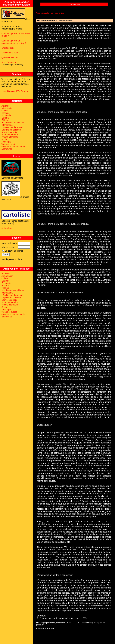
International (7, 125)
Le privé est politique (11, 130)
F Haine (5, 120)
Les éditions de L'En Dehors (15, 91)
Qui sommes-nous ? (11, 57)
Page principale (42, 13)
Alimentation (7, 108)
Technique (6, 142)
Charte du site (8, 48)
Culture (5, 111)
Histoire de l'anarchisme (13, 123)
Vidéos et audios (9, 144)
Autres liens (7, 228)
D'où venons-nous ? (11, 53)
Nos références (9, 62)
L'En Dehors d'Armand (12, 127)
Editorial (5, 118)
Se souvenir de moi (13, 251)
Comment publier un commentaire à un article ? (14, 42)
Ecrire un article (57, 13)
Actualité (6, 106)
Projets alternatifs (10, 137)
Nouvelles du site (10, 132)
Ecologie (6, 113)
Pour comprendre (10, 135)
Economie (6, 115)
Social (4, 139)
